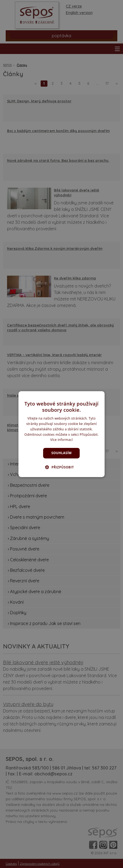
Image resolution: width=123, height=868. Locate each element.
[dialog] (61, 434)
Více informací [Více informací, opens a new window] (61, 440)
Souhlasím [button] (62, 453)
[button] (61, 467)
